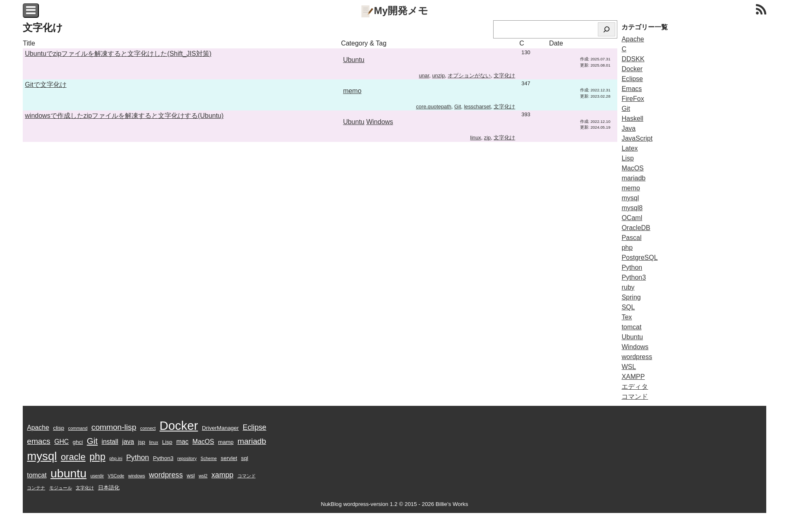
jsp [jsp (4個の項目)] (142, 442)
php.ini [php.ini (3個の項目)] (116, 458)
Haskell (632, 119)
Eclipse (632, 79)
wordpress (637, 357)
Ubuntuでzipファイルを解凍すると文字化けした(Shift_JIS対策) (118, 54)
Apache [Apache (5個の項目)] (38, 428)
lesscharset (477, 107)
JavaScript (637, 138)
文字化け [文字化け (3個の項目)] (85, 488)
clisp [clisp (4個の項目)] (59, 428)
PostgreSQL (639, 258)
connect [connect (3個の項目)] (148, 428)
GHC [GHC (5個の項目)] (61, 442)
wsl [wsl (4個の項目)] (191, 476)
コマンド (635, 397)
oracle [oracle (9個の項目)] (73, 457)
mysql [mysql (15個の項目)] (42, 456)
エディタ (635, 387)
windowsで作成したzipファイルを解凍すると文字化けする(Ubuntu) (124, 116)
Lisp (627, 158)
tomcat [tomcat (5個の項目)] (37, 475)
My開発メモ (394, 11)
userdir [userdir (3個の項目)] (97, 476)
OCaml (632, 218)
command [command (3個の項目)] (78, 428)
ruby (628, 287)
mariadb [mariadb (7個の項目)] (252, 441)
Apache (633, 39)
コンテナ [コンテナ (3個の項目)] (36, 488)
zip (487, 138)
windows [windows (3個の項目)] (137, 476)
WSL (629, 367)
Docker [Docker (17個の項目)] (179, 425)
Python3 (634, 277)
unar (424, 75)
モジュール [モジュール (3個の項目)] (61, 488)
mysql (630, 198)
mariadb (633, 178)
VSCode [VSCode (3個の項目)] (116, 476)
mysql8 (632, 208)
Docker (632, 69)
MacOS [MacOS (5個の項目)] (203, 442)
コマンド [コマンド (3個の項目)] (247, 476)
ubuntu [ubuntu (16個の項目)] (68, 473)
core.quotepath (433, 107)
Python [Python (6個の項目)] (138, 458)
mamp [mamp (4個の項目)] (226, 442)
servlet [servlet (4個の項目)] (229, 458)
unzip (438, 75)
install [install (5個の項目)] (110, 442)
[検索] (607, 29)
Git (458, 107)
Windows (380, 122)
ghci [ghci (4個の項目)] (78, 442)
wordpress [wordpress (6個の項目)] (166, 475)
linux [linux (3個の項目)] (153, 442)
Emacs (632, 89)
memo (352, 91)
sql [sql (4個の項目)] (245, 458)
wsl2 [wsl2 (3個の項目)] (203, 476)
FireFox (633, 99)
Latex (630, 148)
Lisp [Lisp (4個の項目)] (167, 442)
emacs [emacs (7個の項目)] (38, 441)
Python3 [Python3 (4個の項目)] (163, 458)
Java (628, 128)
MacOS (632, 168)
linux (475, 138)
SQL (628, 307)
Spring (631, 297)
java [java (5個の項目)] (128, 442)
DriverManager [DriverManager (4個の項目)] (220, 428)
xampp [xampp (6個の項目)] (222, 475)
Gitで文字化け (46, 85)
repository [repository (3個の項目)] (187, 458)
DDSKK (633, 59)
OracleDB (636, 228)
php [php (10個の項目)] (97, 457)
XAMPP (633, 377)
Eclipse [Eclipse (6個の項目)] (255, 427)
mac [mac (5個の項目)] (182, 442)
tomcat (631, 327)
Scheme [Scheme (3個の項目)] (209, 458)
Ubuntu (354, 60)
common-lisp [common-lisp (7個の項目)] (114, 427)
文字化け (504, 75)
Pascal (631, 238)
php (627, 248)
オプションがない (469, 75)
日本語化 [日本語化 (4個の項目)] (109, 488)
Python (632, 267)
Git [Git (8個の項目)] (92, 441)
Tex (627, 317)
